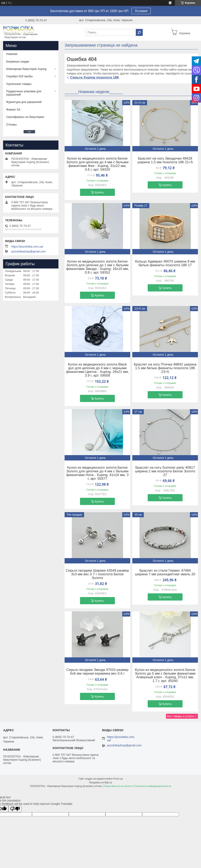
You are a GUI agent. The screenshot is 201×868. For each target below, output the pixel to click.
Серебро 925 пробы (19, 76)
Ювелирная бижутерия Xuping (26, 69)
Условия (141, 11)
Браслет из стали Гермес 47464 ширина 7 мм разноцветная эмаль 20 (165, 572)
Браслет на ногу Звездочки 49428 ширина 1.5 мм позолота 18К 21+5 (165, 160)
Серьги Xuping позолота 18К (95, 77)
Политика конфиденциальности (153, 786)
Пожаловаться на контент (118, 786)
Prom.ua (118, 779)
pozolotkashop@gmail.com (29, 251)
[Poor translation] (15, 809)
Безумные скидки (18, 62)
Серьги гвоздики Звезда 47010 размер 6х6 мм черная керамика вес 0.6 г (97, 672)
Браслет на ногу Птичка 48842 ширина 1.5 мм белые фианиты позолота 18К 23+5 (165, 368)
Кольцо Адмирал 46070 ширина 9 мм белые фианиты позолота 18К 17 (165, 263)
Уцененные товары (19, 84)
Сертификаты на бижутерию (25, 117)
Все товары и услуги (180, 716)
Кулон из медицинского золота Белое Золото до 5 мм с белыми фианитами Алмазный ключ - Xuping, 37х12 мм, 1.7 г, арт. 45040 (165, 675)
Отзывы (11, 124)
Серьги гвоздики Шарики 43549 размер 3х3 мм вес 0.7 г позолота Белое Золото (97, 574)
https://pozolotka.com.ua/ (27, 247)
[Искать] (139, 32)
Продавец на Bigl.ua (100, 782)
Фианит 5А (13, 110)
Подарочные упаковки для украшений (24, 93)
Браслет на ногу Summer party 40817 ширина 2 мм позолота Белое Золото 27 (165, 471)
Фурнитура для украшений (24, 102)
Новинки (12, 54)
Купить (99, 192)
